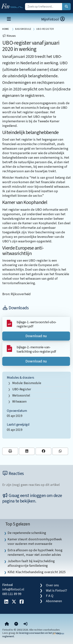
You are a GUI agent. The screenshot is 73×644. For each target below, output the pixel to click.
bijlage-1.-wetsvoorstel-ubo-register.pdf (36, 324)
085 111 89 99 (12, 594)
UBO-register (22, 389)
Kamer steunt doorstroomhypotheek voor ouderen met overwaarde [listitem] (35, 541)
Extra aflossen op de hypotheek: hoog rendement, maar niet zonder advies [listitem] (35, 552)
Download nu (36, 336)
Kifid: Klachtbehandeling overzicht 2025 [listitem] (36, 572)
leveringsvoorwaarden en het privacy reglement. (32, 635)
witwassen (19, 402)
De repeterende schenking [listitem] (27, 533)
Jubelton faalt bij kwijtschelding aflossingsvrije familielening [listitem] (31, 563)
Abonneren (54, 601)
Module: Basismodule (27, 383)
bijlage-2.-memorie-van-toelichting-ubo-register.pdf (36, 349)
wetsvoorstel (21, 396)
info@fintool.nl (13, 589)
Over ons (52, 585)
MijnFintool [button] (53, 19)
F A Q (50, 596)
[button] (25, 624)
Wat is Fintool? (56, 590)
